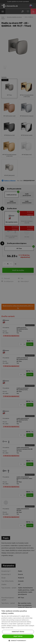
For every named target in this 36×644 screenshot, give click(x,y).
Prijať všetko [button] (18, 636)
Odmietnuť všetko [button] (18, 632)
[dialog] (18, 322)
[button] (18, 641)
